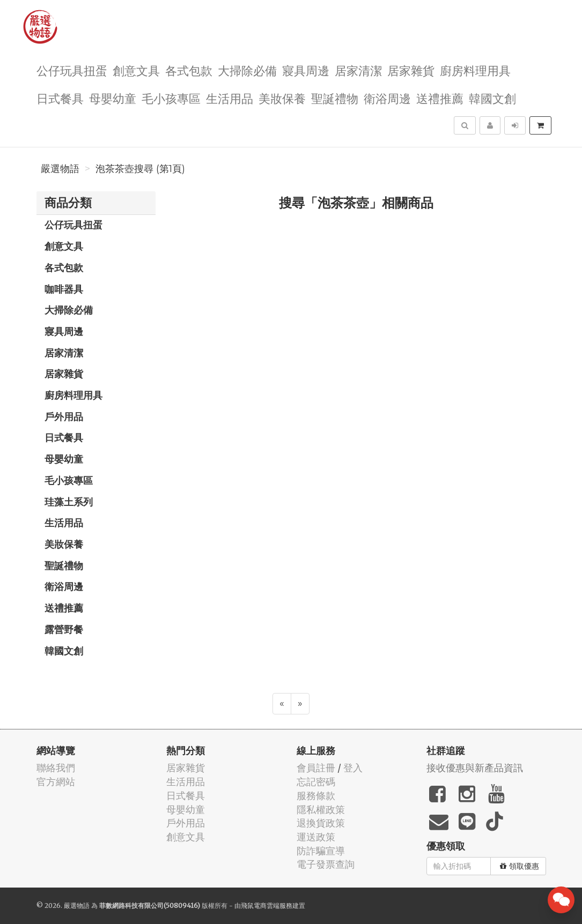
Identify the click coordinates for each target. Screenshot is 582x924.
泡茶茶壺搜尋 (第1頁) (140, 169)
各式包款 (189, 70)
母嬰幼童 (113, 98)
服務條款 (316, 796)
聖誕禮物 (335, 98)
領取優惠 (520, 866)
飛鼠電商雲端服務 (267, 906)
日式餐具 (60, 98)
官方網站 (56, 782)
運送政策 (316, 837)
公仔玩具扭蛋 (72, 70)
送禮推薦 (440, 98)
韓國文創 (492, 98)
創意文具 (136, 70)
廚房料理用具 (475, 70)
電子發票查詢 (326, 864)
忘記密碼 (316, 782)
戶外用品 (64, 416)
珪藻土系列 (69, 502)
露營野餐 (64, 629)
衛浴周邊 (387, 98)
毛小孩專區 (171, 98)
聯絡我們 (56, 768)
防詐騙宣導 (321, 851)
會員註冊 (316, 768)
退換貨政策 (321, 823)
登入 (353, 768)
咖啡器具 (64, 289)
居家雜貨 (411, 70)
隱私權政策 (321, 810)
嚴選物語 (60, 169)
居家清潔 (358, 70)
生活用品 (230, 98)
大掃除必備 (247, 70)
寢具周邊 (306, 70)
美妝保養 (282, 98)
